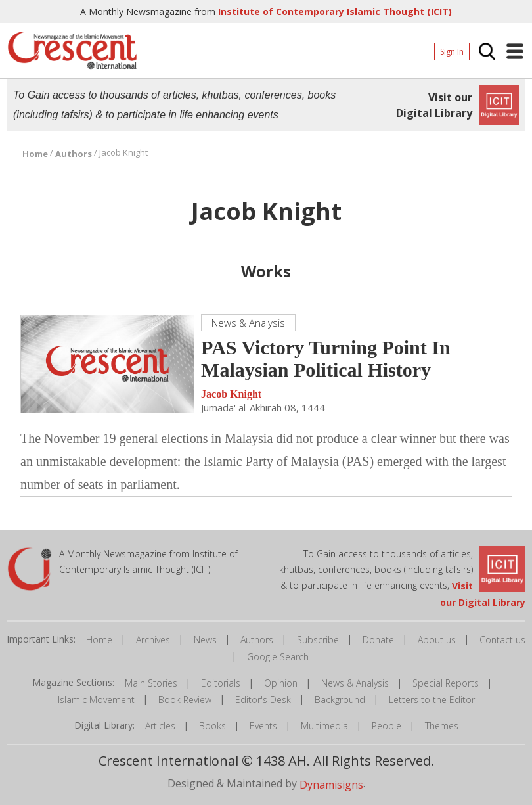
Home (99, 640)
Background (340, 700)
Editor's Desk (263, 700)
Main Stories (151, 683)
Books (212, 726)
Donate (378, 640)
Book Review (185, 700)
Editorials (221, 683)
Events (263, 726)
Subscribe (318, 640)
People (387, 726)
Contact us (502, 640)
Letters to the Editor (432, 700)
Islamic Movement (96, 700)
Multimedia (324, 726)
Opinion (281, 683)
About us (437, 640)
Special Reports (446, 683)
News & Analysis (355, 683)
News (205, 640)
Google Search (278, 657)
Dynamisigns (331, 785)
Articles (160, 726)
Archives (153, 640)
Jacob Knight (231, 395)
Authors (257, 640)
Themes (442, 726)
